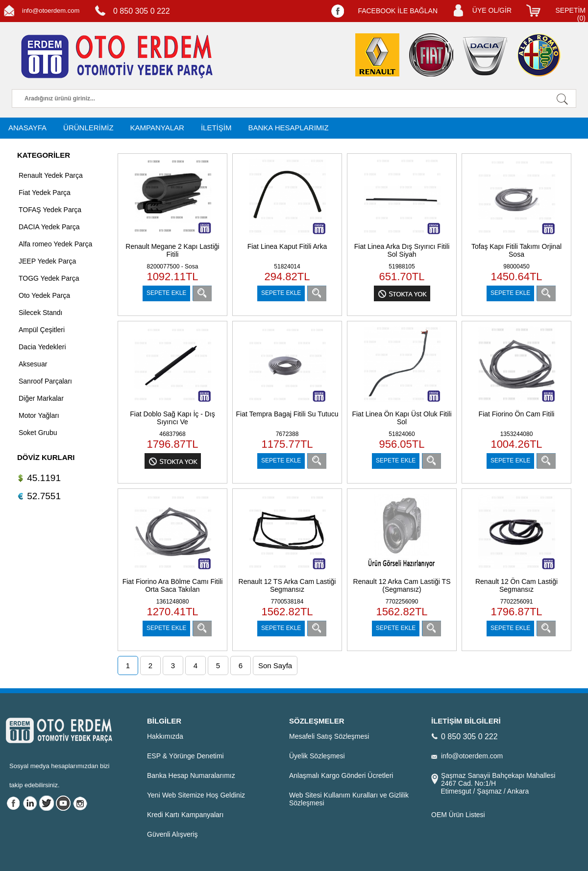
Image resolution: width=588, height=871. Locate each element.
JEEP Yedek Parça (47, 261)
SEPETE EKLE (166, 293)
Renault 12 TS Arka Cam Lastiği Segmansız (287, 585)
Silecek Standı (41, 313)
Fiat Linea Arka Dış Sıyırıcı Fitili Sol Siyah (402, 250)
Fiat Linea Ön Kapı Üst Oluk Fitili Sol (402, 418)
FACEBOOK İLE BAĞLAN (398, 11)
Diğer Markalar (41, 398)
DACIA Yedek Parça (49, 227)
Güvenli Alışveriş (172, 834)
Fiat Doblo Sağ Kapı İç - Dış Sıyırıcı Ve (172, 418)
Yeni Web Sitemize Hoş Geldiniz (196, 795)
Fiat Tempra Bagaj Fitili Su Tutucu (287, 414)
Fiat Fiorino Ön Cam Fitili (517, 414)
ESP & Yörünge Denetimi (185, 756)
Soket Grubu (38, 433)
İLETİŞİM (216, 128)
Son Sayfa (275, 665)
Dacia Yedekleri (42, 347)
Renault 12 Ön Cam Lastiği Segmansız (516, 585)
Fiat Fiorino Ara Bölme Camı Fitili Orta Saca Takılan (173, 585)
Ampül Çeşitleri (42, 330)
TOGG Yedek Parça (49, 278)
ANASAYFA (27, 128)
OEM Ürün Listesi (458, 815)
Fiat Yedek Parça (45, 193)
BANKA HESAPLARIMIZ (288, 128)
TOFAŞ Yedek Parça (50, 210)
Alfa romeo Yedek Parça (55, 244)
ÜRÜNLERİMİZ (88, 128)
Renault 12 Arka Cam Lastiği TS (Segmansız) (402, 585)
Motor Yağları (39, 415)
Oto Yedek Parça (44, 295)
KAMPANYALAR (157, 128)
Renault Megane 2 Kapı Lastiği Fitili (172, 250)
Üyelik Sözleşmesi (317, 756)
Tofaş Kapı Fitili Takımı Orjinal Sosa (516, 250)
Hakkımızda (165, 736)
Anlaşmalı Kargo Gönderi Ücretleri (341, 775)
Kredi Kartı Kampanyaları (185, 815)
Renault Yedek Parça (51, 175)
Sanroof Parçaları (45, 381)
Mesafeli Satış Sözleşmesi (329, 736)
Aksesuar (33, 364)
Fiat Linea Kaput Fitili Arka (287, 246)
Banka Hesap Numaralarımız (191, 775)
